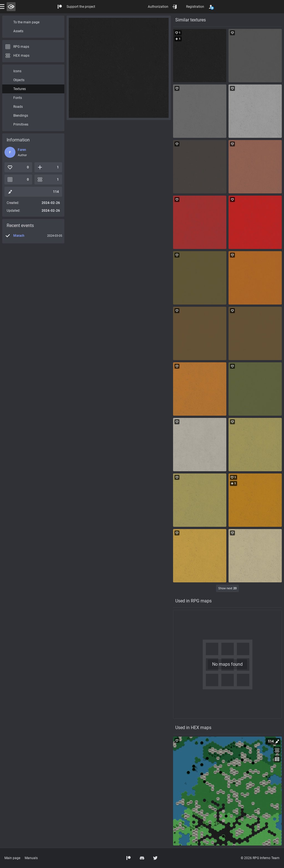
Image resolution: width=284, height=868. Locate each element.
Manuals (31, 858)
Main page (12, 858)
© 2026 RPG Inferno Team (260, 858)
